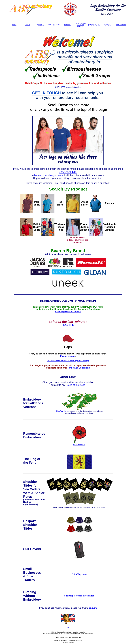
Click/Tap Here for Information (79, 596)
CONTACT (67, 25)
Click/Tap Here (62, 411)
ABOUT (28, 25)
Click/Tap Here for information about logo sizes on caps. (68, 361)
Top (68, 627)
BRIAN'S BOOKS (121, 25)
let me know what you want (49, 175)
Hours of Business (75, 385)
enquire (93, 608)
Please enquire (68, 356)
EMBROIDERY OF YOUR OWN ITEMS (94, 25)
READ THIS (68, 325)
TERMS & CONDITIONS (107, 25)
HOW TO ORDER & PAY (54, 25)
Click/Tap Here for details (68, 312)
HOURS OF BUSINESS (41, 25)
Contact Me (68, 172)
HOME (14, 25)
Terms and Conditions (79, 368)
